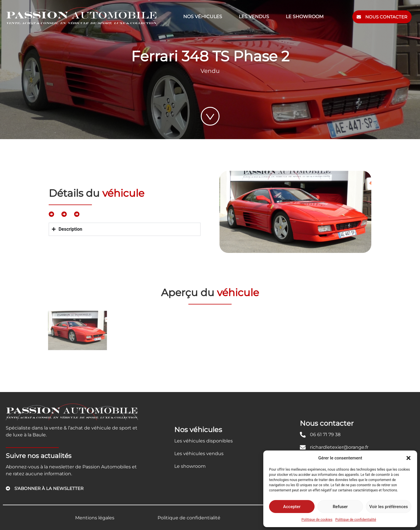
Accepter (292, 507)
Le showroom (305, 17)
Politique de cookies (317, 520)
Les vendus (254, 17)
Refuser (340, 507)
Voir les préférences (389, 507)
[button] (408, 458)
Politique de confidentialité (356, 520)
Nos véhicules (203, 17)
